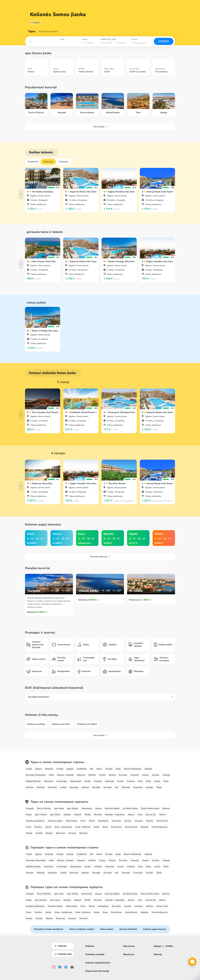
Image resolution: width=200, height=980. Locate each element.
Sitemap (158, 954)
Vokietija (98, 781)
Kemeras (72, 833)
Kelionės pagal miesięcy (155, 929)
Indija (51, 775)
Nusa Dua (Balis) (112, 808)
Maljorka (144, 827)
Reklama (90, 946)
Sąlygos (158, 946)
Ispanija (70, 769)
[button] (42, 41)
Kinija (148, 781)
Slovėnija (108, 787)
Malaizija (41, 787)
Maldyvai (81, 775)
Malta (166, 781)
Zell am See (151, 815)
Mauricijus (52, 787)
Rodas (97, 827)
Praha (29, 827)
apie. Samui (55, 815)
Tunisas (102, 775)
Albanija (148, 769)
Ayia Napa (116, 821)
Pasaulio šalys (63, 954)
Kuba (140, 781)
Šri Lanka (123, 775)
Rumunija (74, 787)
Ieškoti (164, 41)
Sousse (98, 808)
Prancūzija (138, 787)
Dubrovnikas (72, 821)
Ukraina (112, 775)
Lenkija (63, 787)
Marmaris (83, 833)
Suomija (149, 787)
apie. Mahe (59, 808)
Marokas (30, 787)
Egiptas (37, 22)
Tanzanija (135, 775)
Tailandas (126, 787)
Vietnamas (49, 781)
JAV (117, 787)
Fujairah (78, 815)
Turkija (29, 769)
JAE (92, 769)
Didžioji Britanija (33, 781)
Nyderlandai (76, 781)
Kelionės (61, 946)
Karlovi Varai (162, 821)
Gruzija (87, 781)
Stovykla (98, 815)
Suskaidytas (103, 821)
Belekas (49, 833)
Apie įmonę (129, 946)
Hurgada (30, 808)
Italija (118, 769)
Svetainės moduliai (95, 954)
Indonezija (110, 781)
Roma (105, 827)
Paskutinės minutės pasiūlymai (49, 929)
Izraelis (120, 781)
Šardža (88, 815)
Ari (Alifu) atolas (130, 808)
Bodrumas (61, 833)
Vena (140, 815)
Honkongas (62, 781)
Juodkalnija (82, 769)
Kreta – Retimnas (83, 827)
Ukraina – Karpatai (65, 775)
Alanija (29, 833)
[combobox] (42, 41)
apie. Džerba (73, 808)
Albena (162, 815)
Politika (169, 946)
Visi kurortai (100, 127)
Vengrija (166, 775)
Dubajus (67, 815)
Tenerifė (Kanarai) (160, 827)
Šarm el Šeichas (44, 808)
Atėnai (48, 827)
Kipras (99, 769)
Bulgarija (49, 769)
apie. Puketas (41, 815)
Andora (145, 775)
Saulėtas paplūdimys (35, 821)
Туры (32, 31)
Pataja (29, 815)
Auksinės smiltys (55, 821)
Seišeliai (85, 787)
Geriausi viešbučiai (128, 929)
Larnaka (128, 821)
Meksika (92, 775)
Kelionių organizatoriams (98, 963)
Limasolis (139, 821)
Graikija (60, 769)
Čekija (159, 787)
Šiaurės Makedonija (133, 769)
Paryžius (38, 827)
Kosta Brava (116, 827)
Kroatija (109, 769)
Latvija (157, 781)
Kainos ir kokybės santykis (82, 929)
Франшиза (129, 954)
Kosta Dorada (131, 827)
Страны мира (48, 31)
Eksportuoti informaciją (97, 971)
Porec (83, 821)
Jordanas (131, 781)
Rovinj (92, 821)
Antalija (39, 833)
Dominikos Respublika (36, 775)
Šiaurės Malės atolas (150, 808)
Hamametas (87, 808)
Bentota (166, 808)
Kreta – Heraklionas (63, 827)
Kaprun (131, 815)
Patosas (150, 821)
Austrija (156, 775)
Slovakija (96, 787)
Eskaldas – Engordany (115, 815)
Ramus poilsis (107, 929)
